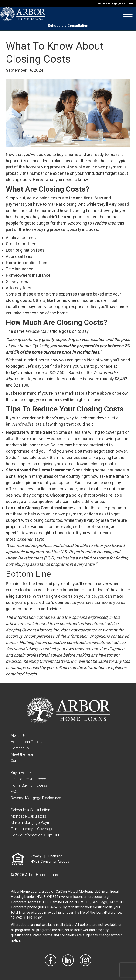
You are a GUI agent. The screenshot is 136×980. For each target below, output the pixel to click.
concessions (79, 457)
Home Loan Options (27, 742)
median (27, 372)
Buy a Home (21, 773)
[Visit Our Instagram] (85, 960)
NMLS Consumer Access (50, 862)
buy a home (68, 154)
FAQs (15, 792)
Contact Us (20, 748)
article (55, 331)
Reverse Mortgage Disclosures (36, 798)
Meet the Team (23, 754)
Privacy (36, 856)
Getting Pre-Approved (28, 779)
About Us (18, 736)
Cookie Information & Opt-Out (35, 835)
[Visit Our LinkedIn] (68, 960)
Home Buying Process (29, 785)
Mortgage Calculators (28, 816)
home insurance (110, 470)
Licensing (55, 856)
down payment (109, 167)
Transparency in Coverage (32, 829)
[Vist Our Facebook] (51, 960)
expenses (68, 294)
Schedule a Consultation (68, 26)
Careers (17, 761)
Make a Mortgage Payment (116, 4)
